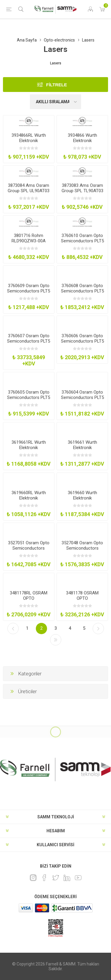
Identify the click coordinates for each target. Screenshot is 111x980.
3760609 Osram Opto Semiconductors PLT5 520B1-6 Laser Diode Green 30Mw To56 (29, 294)
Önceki (13, 629)
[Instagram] (33, 878)
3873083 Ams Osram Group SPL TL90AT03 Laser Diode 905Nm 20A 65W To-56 (82, 193)
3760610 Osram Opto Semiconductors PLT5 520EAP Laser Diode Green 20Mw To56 (82, 244)
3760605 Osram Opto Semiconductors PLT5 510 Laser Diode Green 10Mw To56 (29, 400)
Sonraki (98, 629)
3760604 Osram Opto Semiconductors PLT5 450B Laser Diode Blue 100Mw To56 (82, 400)
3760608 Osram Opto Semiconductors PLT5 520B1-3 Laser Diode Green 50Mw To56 (82, 294)
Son (56, 640)
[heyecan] (56, 878)
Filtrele (57, 85)
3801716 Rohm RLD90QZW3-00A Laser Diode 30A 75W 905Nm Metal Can (29, 244)
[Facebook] (44, 878)
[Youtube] (78, 878)
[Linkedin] (67, 878)
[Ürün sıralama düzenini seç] (56, 102)
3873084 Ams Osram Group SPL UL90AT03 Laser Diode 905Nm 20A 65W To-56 (29, 193)
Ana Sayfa (27, 40)
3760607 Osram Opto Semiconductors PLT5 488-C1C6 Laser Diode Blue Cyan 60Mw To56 (29, 344)
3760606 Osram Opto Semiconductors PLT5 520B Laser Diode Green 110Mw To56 (82, 344)
